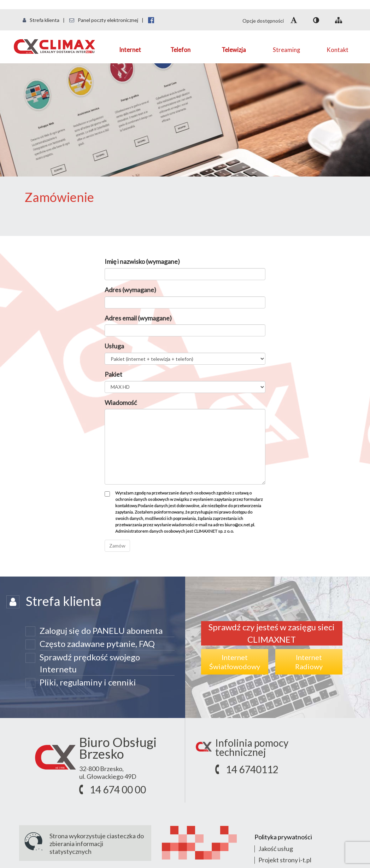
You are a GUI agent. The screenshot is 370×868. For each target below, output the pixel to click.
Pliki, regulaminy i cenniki (88, 682)
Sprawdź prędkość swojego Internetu (90, 663)
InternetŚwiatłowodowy (235, 662)
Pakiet (113, 374)
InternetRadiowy (309, 662)
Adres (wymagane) (130, 290)
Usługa (114, 346)
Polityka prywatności (283, 837)
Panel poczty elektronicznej (104, 20)
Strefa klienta (41, 20)
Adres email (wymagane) (138, 318)
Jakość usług (276, 849)
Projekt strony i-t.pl (285, 860)
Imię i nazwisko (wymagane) (142, 261)
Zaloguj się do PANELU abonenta (101, 630)
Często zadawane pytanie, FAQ (97, 644)
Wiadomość (121, 403)
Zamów (117, 546)
